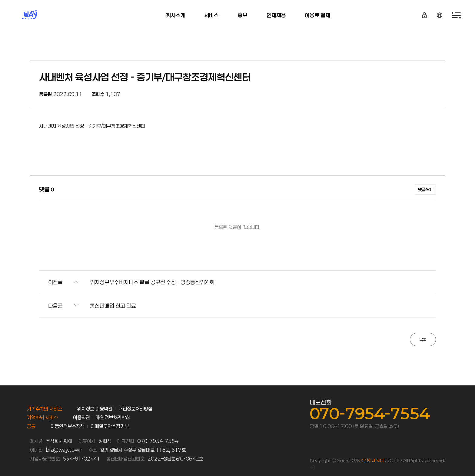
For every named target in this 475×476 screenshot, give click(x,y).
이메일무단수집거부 (110, 426)
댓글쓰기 (425, 190)
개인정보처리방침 (135, 409)
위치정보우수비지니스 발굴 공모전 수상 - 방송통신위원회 (152, 282)
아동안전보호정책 (68, 426)
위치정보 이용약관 (95, 409)
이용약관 (81, 417)
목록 (423, 340)
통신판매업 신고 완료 (113, 306)
